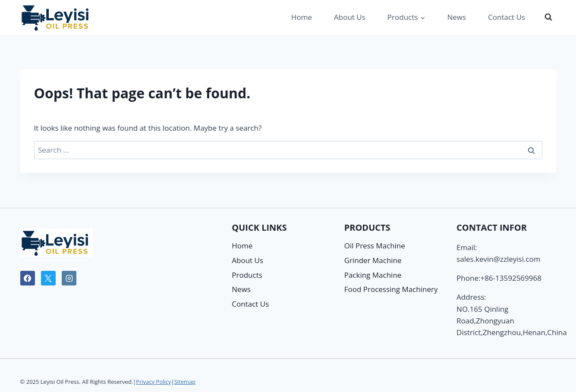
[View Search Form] (548, 17)
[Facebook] (28, 278)
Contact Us (507, 17)
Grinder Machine (373, 260)
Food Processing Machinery (391, 289)
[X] (48, 278)
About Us (350, 17)
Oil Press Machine (375, 246)
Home (302, 17)
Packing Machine (373, 275)
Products (247, 275)
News (456, 17)
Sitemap (185, 382)
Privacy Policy (153, 382)
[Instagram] (69, 278)
